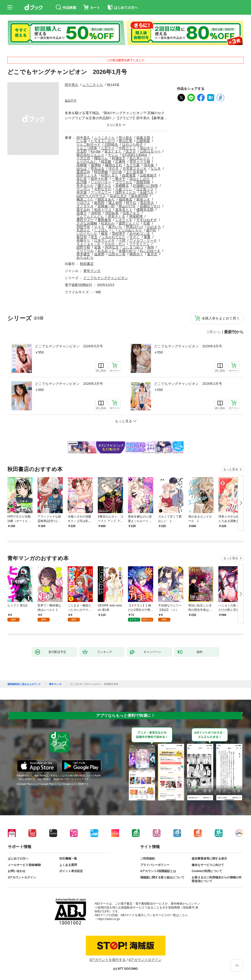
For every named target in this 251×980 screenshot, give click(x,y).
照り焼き (125, 138)
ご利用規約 (148, 859)
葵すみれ (83, 210)
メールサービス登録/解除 (24, 865)
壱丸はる (98, 168)
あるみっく (106, 251)
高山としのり (140, 179)
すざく (135, 237)
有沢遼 (82, 192)
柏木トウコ (103, 210)
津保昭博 (136, 216)
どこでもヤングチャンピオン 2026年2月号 (188, 384)
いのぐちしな (87, 234)
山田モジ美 (117, 254)
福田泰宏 (125, 199)
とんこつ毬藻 (87, 148)
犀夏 (147, 237)
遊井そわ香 (99, 179)
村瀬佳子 (119, 158)
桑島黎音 (104, 220)
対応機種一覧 (68, 859)
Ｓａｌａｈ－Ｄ (88, 244)
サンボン (83, 189)
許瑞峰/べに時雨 (145, 186)
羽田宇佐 (83, 227)
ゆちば (82, 168)
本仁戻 (82, 179)
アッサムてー (101, 192)
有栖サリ (83, 240)
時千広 (131, 203)
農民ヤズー (85, 220)
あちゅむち (85, 258)
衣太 (94, 237)
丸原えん (83, 230)
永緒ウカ (147, 192)
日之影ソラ (145, 189)
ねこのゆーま (150, 251)
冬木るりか (85, 186)
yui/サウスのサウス (91, 196)
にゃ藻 (82, 141)
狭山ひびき (127, 206)
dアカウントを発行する (108, 960)
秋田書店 (87, 264)
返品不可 (71, 101)
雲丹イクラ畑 (140, 162)
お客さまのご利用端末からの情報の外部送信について (217, 879)
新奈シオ (143, 199)
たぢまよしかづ (103, 141)
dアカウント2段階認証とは (158, 871)
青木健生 (83, 254)
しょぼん (101, 230)
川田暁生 (111, 144)
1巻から (214, 332)
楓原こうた (85, 199)
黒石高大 (147, 203)
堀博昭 (96, 165)
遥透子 (82, 213)
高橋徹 (82, 165)
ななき (156, 168)
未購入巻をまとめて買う (221, 318)
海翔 (151, 247)
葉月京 (152, 254)
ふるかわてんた (113, 237)
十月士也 (83, 158)
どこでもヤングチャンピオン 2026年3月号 (69, 384)
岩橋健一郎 (106, 206)
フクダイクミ (139, 244)
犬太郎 (82, 151)
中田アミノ (127, 148)
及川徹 (82, 182)
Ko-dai (96, 151)
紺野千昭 (83, 247)
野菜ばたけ (135, 227)
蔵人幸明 (115, 203)
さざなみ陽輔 (87, 223)
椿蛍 (104, 234)
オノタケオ (85, 206)
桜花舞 (106, 162)
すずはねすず (147, 220)
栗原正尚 (83, 172)
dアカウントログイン (22, 877)
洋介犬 (113, 168)
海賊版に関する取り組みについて (162, 877)
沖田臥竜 (112, 213)
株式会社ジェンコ (90, 155)
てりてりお (85, 251)
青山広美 (125, 141)
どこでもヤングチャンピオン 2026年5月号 (69, 346)
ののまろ (154, 227)
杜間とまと (110, 175)
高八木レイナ (140, 158)
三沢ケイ (108, 148)
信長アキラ (131, 213)
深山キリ (147, 148)
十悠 (122, 240)
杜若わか (108, 223)
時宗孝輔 (101, 172)
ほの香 (117, 172)
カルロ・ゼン (115, 244)
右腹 (147, 223)
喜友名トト (124, 210)
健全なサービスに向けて (208, 865)
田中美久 (72, 85)
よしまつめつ (133, 247)
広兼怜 (120, 162)
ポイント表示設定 (71, 871)
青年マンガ (92, 271)
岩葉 (98, 247)
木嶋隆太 (122, 186)
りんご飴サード (88, 144)
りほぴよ (83, 203)
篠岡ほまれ (113, 165)
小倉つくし (124, 189)
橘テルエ (104, 186)
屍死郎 (99, 203)
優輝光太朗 (145, 210)
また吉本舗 (135, 172)
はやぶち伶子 (132, 144)
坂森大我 (143, 138)
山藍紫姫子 (148, 175)
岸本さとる (116, 216)
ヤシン (113, 155)
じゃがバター (101, 182)
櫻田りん (101, 158)
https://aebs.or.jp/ (109, 919)
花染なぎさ (118, 196)
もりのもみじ (87, 162)
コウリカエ (124, 182)
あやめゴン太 (140, 234)
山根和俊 (143, 141)
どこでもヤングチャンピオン (106, 278)
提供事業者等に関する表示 (209, 859)
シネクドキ (124, 220)
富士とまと (113, 151)
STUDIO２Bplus (135, 155)
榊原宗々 (136, 254)
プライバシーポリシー (155, 865)
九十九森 (133, 165)
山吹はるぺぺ (150, 151)
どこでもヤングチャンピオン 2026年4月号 (188, 346)
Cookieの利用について (207, 871)
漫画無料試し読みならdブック (24, 684)
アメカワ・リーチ (143, 240)
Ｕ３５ (99, 227)
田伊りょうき (87, 175)
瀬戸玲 (151, 230)
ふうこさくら (93, 85)
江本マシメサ (104, 240)
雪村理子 (119, 234)
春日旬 (82, 237)
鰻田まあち (106, 199)
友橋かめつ (127, 251)
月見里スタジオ (135, 168)
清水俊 (149, 165)
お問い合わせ (17, 871)
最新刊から (234, 332)
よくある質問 (68, 865)
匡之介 (131, 151)
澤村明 (96, 213)
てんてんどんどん (90, 216)
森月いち (115, 227)
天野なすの (103, 189)
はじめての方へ (18, 859)
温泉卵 (99, 254)
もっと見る (231, 469)
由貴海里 (129, 175)
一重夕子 (119, 179)
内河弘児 (112, 247)
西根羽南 (143, 182)
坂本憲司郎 (139, 196)
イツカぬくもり (130, 230)
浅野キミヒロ (125, 192)
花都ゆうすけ (150, 206)
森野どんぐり (129, 223)
